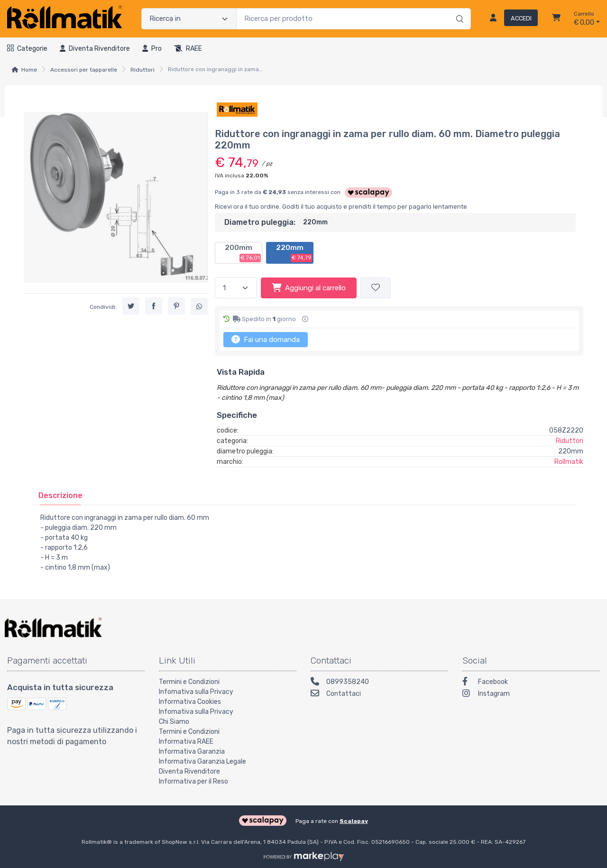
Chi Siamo (174, 722)
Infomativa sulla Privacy (196, 692)
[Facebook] (531, 683)
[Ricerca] (458, 9)
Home (29, 70)
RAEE (188, 49)
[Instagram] (531, 695)
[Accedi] (510, 19)
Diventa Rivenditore (189, 771)
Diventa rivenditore (95, 49)
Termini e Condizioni (189, 682)
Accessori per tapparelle (84, 70)
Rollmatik (569, 462)
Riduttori (143, 70)
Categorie (27, 49)
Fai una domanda (266, 339)
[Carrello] (556, 19)
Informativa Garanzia (192, 752)
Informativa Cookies (190, 702)
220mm (294, 253)
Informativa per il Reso (193, 781)
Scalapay (354, 821)
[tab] (60, 495)
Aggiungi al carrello (309, 287)
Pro (152, 49)
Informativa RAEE (186, 742)
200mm (243, 253)
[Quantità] (236, 288)
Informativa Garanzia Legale (202, 762)
